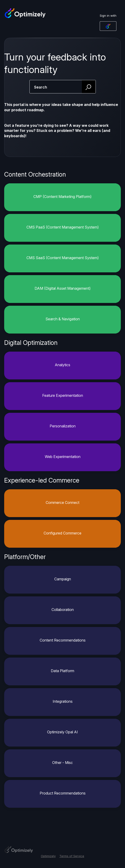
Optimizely (48, 856)
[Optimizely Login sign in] (108, 26)
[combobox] (63, 87)
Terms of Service (72, 856)
